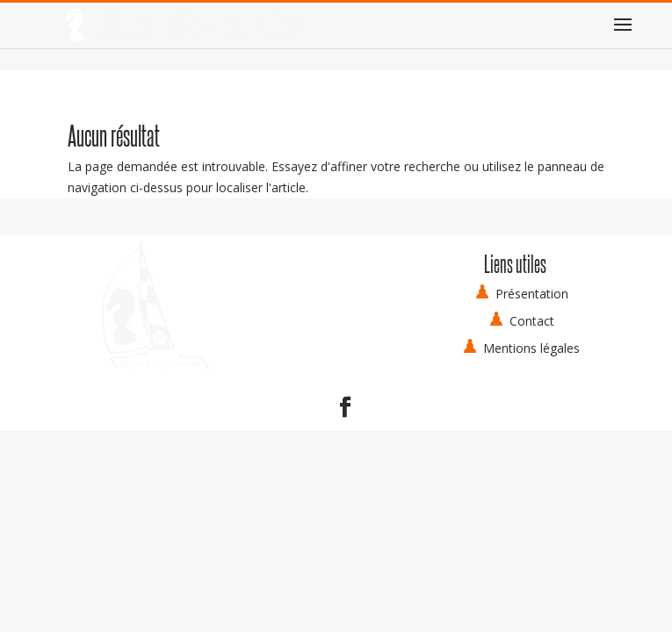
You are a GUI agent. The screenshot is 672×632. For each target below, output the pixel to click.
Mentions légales (531, 348)
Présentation (532, 294)
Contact (532, 321)
